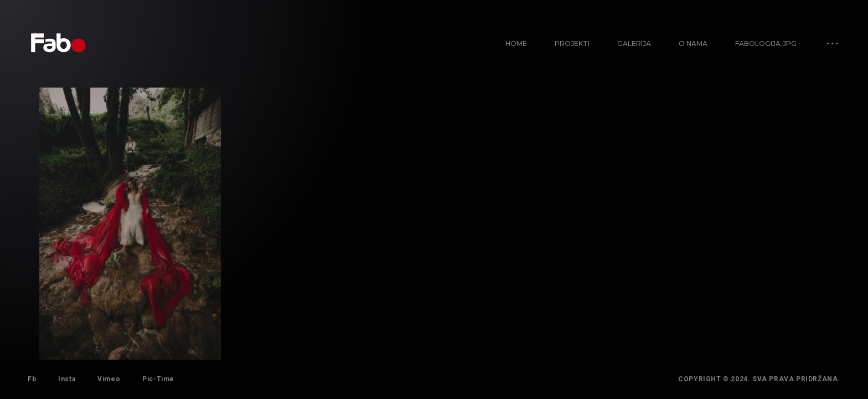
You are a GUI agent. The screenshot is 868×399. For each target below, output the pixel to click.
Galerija (634, 44)
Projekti (572, 44)
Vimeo (109, 379)
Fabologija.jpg (766, 44)
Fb (32, 379)
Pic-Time (158, 379)
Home (516, 44)
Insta (67, 379)
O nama (693, 44)
